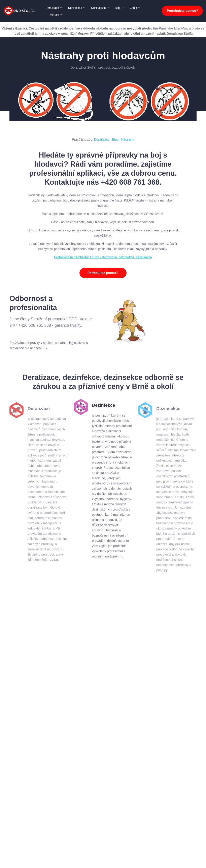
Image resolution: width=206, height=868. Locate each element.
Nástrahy (128, 140)
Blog (118, 8)
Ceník (133, 8)
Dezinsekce (98, 8)
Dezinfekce (75, 8)
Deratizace (52, 8)
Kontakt (54, 15)
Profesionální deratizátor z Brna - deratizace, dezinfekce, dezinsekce (103, 259)
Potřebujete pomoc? (182, 11)
